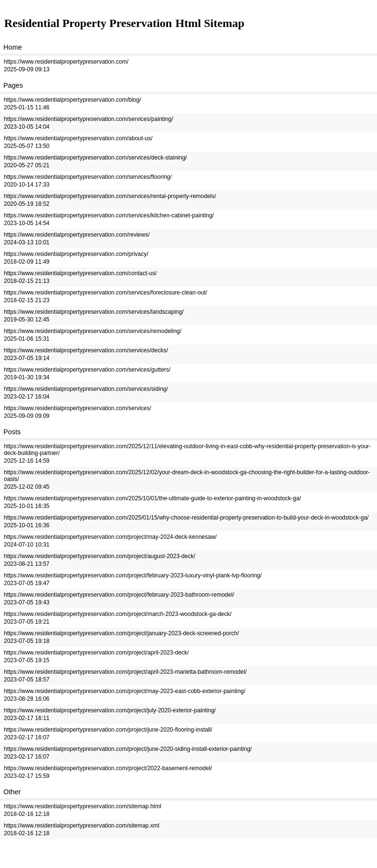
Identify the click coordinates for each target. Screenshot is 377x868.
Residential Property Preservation (88, 23)
